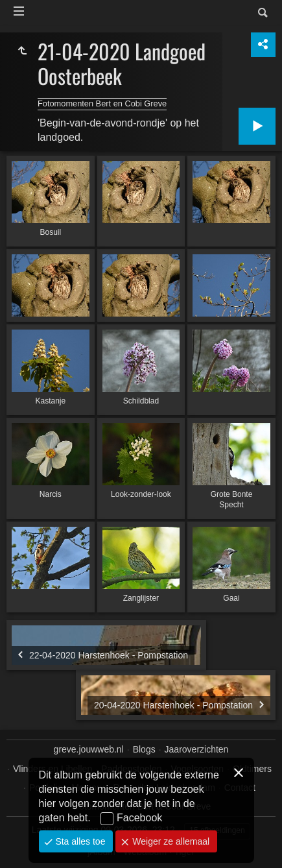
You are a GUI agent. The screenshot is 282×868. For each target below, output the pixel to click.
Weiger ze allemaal (170, 841)
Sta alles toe (79, 841)
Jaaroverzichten (197, 749)
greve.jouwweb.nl (89, 749)
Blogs (144, 749)
